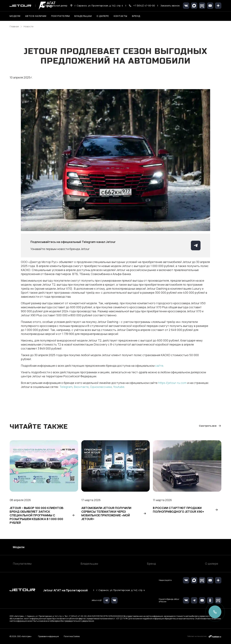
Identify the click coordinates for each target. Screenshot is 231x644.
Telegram (66, 387)
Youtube (119, 387)
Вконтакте (81, 387)
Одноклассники (101, 387)
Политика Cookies (72, 636)
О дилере (103, 16)
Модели (19, 547)
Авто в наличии (36, 16)
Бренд (151, 564)
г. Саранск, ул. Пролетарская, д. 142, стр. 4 (121, 590)
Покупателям (22, 564)
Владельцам (89, 564)
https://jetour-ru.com (172, 383)
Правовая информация (48, 636)
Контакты (121, 16)
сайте (159, 366)
